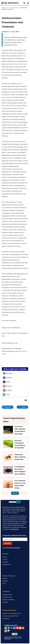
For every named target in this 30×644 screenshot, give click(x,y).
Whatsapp (8, 373)
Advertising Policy (7, 597)
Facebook (8, 378)
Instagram (6, 631)
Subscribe (7, 543)
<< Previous (7, 407)
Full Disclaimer (14, 529)
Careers (5, 557)
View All (15, 493)
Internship (5, 562)
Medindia (3, 8)
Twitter (6, 382)
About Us (6, 554)
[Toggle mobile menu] (2, 3)
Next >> (25, 407)
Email (6, 395)
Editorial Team (6, 565)
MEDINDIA (12, 3)
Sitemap (5, 578)
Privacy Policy (18, 638)
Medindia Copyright (9, 638)
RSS (20, 628)
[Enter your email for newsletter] (15, 539)
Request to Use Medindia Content (12, 613)
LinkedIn (7, 390)
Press (4, 583)
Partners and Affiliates (9, 600)
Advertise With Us (7, 595)
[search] (12, 502)
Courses (5, 559)
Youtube (23, 628)
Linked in (14, 628)
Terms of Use (7, 639)
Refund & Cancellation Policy (10, 616)
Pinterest (7, 386)
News (8, 8)
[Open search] (24, 3)
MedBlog (5, 581)
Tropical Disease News (15, 8)
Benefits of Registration (9, 576)
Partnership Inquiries (9, 610)
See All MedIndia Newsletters (11, 548)
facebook (9, 628)
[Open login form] (28, 3)
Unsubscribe (6, 618)
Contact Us (6, 591)
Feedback (5, 602)
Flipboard (9, 631)
